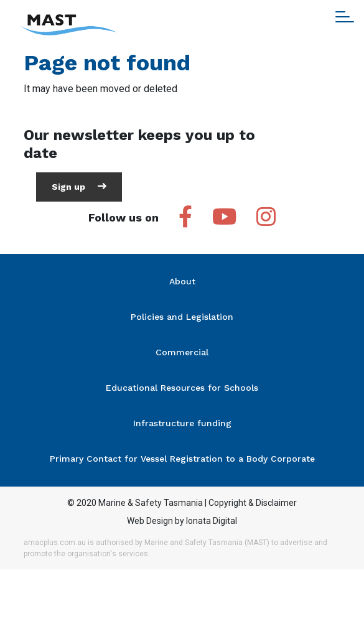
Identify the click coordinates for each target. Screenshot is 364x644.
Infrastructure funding (182, 423)
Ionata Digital (212, 521)
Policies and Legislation (182, 317)
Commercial (182, 352)
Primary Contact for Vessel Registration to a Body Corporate (182, 459)
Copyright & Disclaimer (253, 503)
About (182, 281)
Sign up (79, 186)
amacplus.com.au (55, 543)
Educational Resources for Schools (182, 388)
